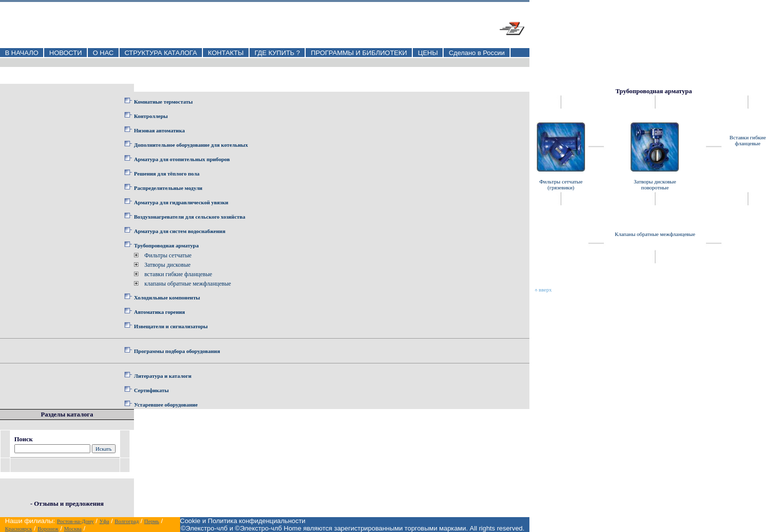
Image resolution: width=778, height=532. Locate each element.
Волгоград (127, 521)
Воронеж (48, 529)
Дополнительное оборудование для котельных (191, 145)
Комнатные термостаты (163, 102)
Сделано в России (477, 53)
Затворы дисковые (167, 265)
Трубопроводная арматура (166, 245)
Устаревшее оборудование (166, 405)
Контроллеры (151, 116)
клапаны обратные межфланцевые (188, 284)
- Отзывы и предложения (67, 503)
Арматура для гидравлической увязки (181, 202)
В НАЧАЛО (22, 53)
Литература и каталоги (163, 376)
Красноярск (19, 529)
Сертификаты (151, 390)
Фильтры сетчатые (168, 255)
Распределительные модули (168, 188)
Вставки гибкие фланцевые (747, 140)
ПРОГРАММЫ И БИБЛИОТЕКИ (359, 53)
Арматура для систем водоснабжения (180, 231)
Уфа (104, 521)
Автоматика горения (160, 312)
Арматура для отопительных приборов (182, 159)
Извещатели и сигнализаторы (171, 326)
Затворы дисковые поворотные (655, 184)
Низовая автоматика (159, 130)
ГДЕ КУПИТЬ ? (277, 53)
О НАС (103, 53)
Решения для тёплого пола (167, 174)
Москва (73, 529)
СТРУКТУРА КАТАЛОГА (161, 53)
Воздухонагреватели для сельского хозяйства (190, 217)
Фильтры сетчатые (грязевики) (561, 184)
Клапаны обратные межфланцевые (655, 234)
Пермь (152, 521)
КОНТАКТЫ (226, 53)
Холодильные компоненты (167, 297)
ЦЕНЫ (428, 53)
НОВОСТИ (65, 53)
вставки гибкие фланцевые (178, 274)
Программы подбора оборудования (177, 351)
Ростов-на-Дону (75, 521)
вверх (543, 290)
